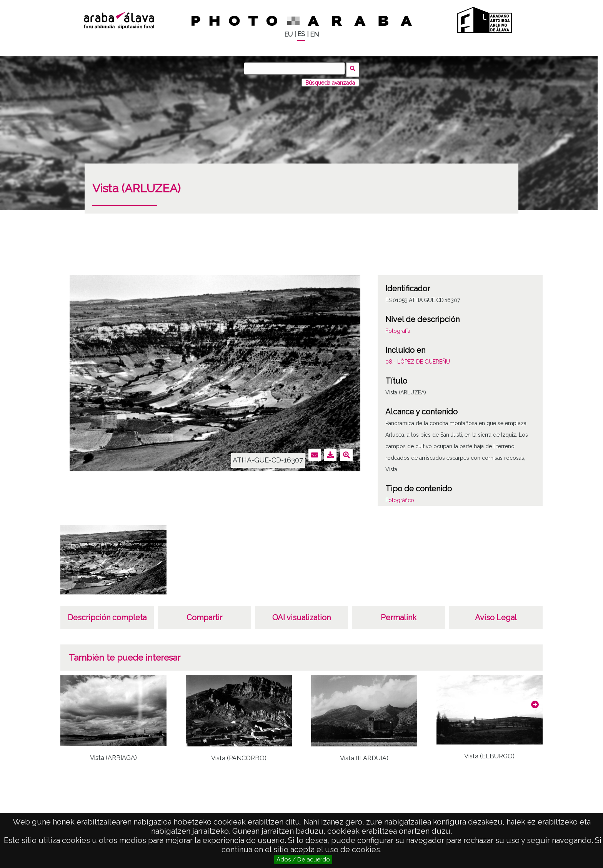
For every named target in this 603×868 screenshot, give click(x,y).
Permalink (399, 616)
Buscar (354, 68)
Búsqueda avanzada (330, 80)
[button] (535, 702)
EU (288, 34)
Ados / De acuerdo (303, 860)
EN (314, 34)
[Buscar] (296, 68)
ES (301, 34)
